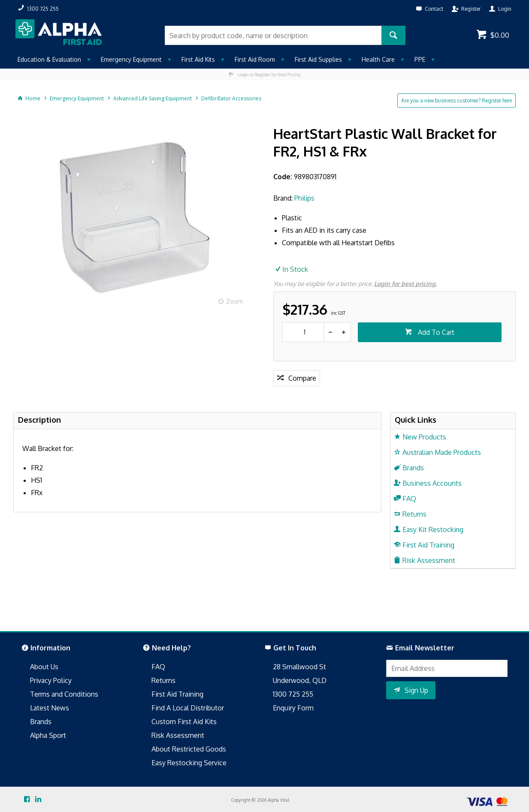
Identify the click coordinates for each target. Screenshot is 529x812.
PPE (420, 59)
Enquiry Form (293, 708)
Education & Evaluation (49, 59)
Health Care (378, 59)
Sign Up (416, 690)
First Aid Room (255, 59)
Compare (302, 378)
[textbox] (273, 35)
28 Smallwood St (299, 667)
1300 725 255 (293, 694)
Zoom (234, 301)
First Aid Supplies (318, 59)
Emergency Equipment (131, 59)
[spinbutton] (303, 332)
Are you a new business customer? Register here (456, 101)
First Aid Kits (198, 59)
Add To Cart (435, 332)
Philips (304, 198)
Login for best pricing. (405, 284)
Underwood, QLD (300, 680)
